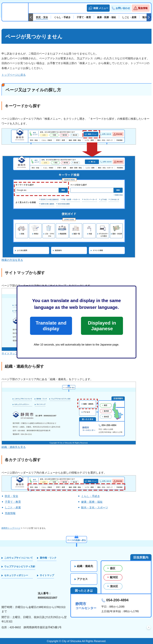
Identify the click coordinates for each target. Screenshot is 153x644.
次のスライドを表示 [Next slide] (149, 17)
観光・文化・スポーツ (95, 508)
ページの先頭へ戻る (76, 540)
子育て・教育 (13, 502)
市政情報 (10, 513)
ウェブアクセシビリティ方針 (20, 566)
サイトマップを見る (14, 353)
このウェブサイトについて (19, 558)
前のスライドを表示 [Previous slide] (31, 17)
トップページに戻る (14, 75)
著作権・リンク (48, 558)
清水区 (114, 586)
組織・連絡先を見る (14, 447)
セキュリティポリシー (16, 575)
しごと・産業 (13, 508)
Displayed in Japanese (102, 326)
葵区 (113, 568)
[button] (98, 8)
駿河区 (114, 577)
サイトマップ (47, 575)
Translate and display (51, 326)
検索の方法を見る (12, 260)
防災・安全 (12, 496)
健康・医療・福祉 (92, 502)
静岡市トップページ (11, 528)
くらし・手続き (91, 496)
